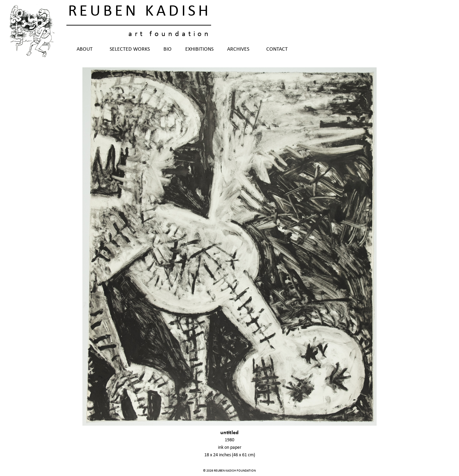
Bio (168, 49)
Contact (277, 49)
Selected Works (130, 49)
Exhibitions (199, 49)
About (86, 49)
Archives (240, 49)
